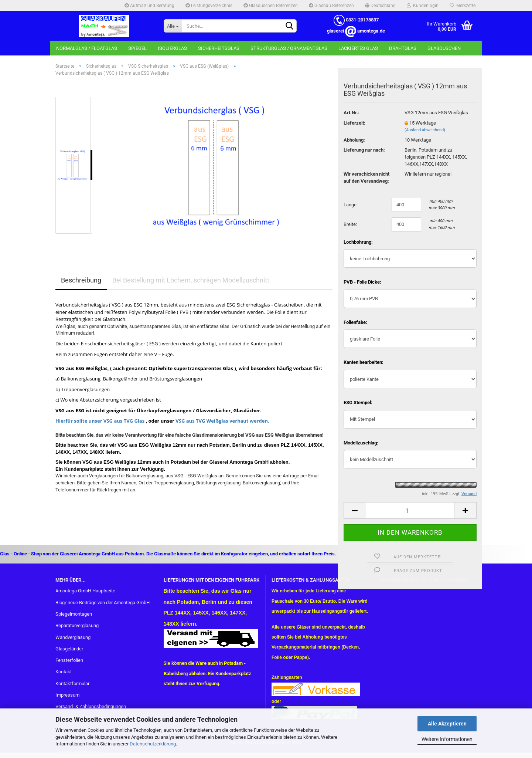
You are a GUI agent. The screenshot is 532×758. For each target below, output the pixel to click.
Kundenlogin (423, 6)
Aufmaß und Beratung (149, 6)
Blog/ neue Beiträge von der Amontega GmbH (103, 603)
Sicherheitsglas (219, 48)
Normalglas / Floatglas (87, 48)
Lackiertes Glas (358, 48)
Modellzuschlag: (361, 443)
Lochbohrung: (358, 242)
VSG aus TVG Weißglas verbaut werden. (222, 421)
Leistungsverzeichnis (209, 6)
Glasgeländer (69, 649)
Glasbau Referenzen (331, 6)
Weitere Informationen (447, 739)
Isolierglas (172, 48)
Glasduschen (444, 48)
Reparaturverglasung (77, 625)
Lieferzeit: (354, 123)
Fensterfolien (69, 660)
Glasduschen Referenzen (271, 6)
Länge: (351, 205)
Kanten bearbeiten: (364, 362)
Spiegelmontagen (74, 614)
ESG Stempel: (358, 402)
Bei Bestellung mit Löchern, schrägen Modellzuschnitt (191, 280)
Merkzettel (463, 6)
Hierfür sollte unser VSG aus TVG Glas (100, 421)
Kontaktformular (72, 683)
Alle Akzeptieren (447, 724)
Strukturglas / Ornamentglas (289, 48)
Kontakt (64, 672)
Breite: (350, 224)
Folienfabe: (355, 322)
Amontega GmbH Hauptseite (85, 591)
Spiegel (137, 48)
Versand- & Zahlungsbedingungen (91, 706)
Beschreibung (81, 280)
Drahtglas (403, 48)
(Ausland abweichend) (425, 130)
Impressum (67, 695)
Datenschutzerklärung (153, 744)
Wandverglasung (73, 637)
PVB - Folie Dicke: (362, 282)
